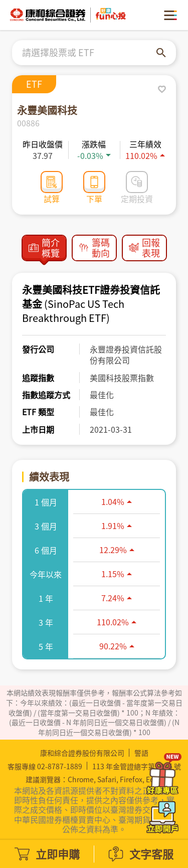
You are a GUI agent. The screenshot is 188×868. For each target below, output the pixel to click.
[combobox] (89, 53)
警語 (141, 753)
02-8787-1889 (60, 766)
